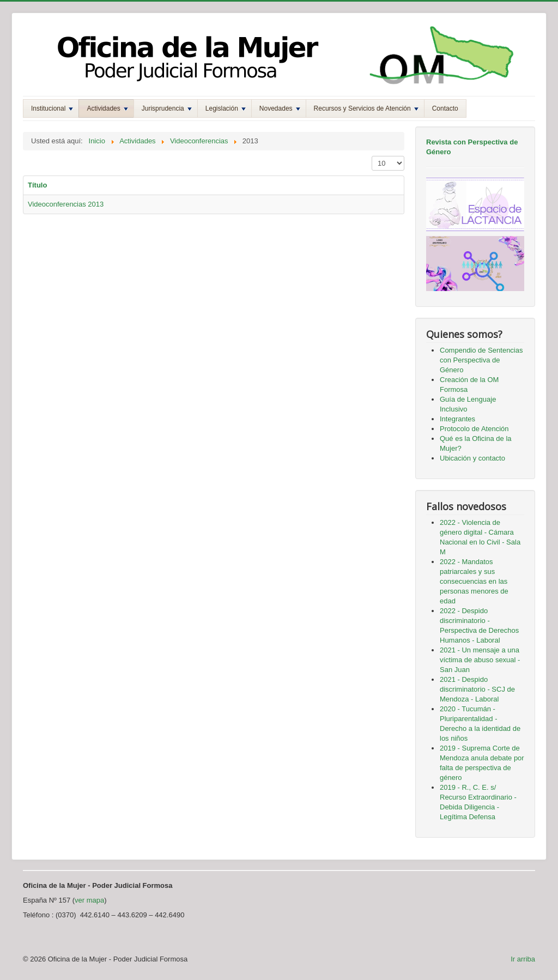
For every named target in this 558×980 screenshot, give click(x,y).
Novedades (280, 108)
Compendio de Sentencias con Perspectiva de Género (481, 360)
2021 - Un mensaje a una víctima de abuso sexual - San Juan (480, 660)
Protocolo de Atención (474, 429)
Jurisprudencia (167, 108)
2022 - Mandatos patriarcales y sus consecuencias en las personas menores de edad (474, 581)
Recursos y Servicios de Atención (366, 108)
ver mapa (89, 900)
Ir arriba (523, 959)
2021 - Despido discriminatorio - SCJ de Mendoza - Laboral (477, 689)
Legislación (226, 108)
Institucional (52, 108)
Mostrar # (372, 156)
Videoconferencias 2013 (66, 204)
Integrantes (457, 419)
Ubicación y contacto (472, 458)
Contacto (445, 108)
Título (37, 185)
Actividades (107, 108)
